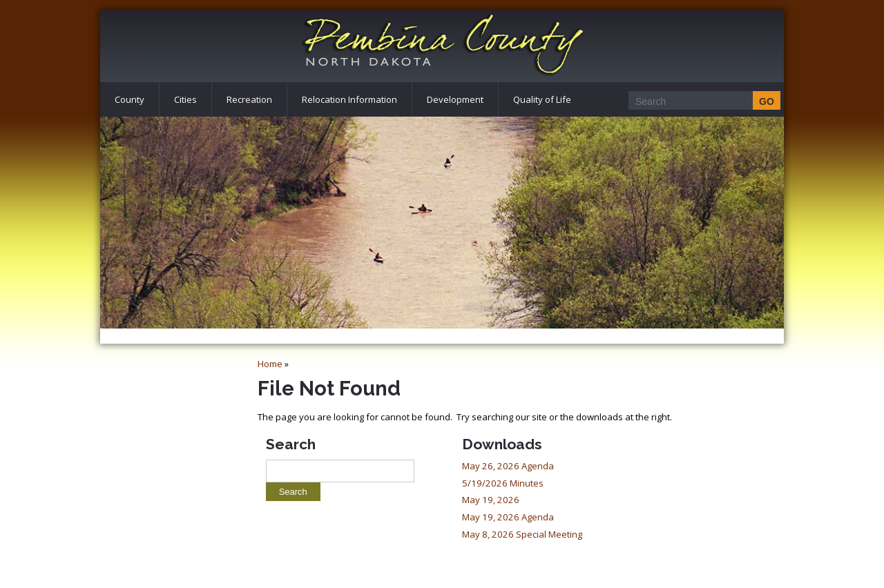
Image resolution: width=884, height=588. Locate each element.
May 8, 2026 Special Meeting (522, 534)
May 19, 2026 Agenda (508, 517)
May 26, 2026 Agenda (508, 466)
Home (270, 364)
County (129, 99)
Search (291, 444)
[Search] (701, 101)
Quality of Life (542, 99)
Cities (185, 99)
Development (455, 99)
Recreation (249, 99)
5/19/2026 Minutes (503, 483)
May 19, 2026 (491, 500)
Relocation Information (349, 99)
